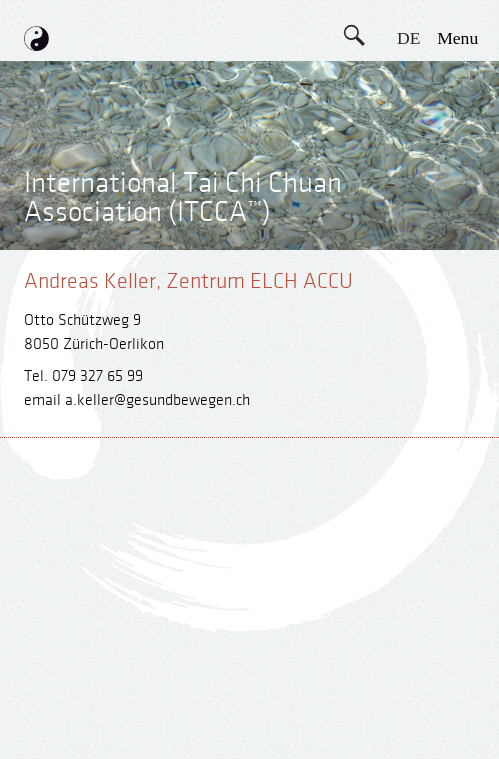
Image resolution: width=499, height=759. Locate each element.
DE (408, 38)
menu (457, 38)
